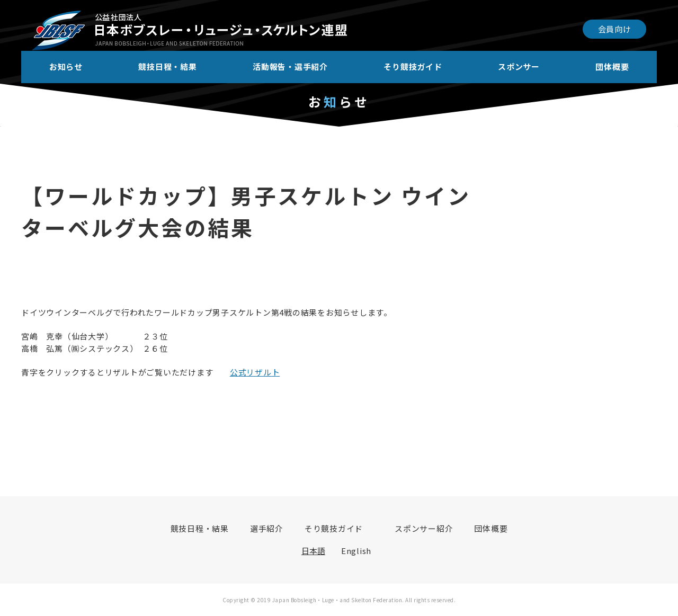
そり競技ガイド (413, 66)
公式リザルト (255, 372)
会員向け (615, 29)
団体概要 (612, 66)
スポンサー (519, 66)
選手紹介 (267, 528)
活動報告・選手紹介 (290, 66)
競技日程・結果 (167, 66)
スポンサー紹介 (424, 528)
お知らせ (66, 66)
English (356, 551)
